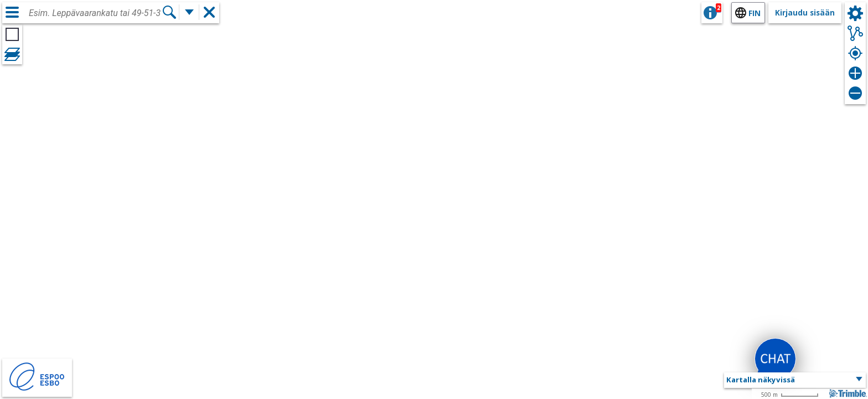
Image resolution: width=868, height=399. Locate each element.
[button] (795, 380)
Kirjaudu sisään (805, 12)
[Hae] (169, 12)
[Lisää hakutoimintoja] (189, 12)
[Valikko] (12, 12)
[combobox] (95, 13)
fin (755, 13)
